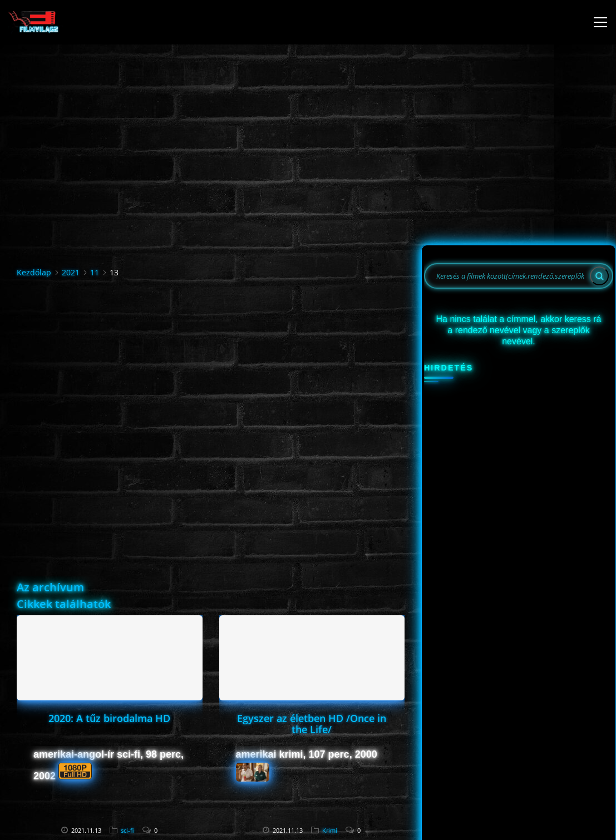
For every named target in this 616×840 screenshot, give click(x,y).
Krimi (330, 830)
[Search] (599, 276)
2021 (71, 272)
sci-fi (127, 830)
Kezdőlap (34, 272)
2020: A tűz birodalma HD (109, 718)
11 (95, 272)
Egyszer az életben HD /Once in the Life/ (312, 724)
